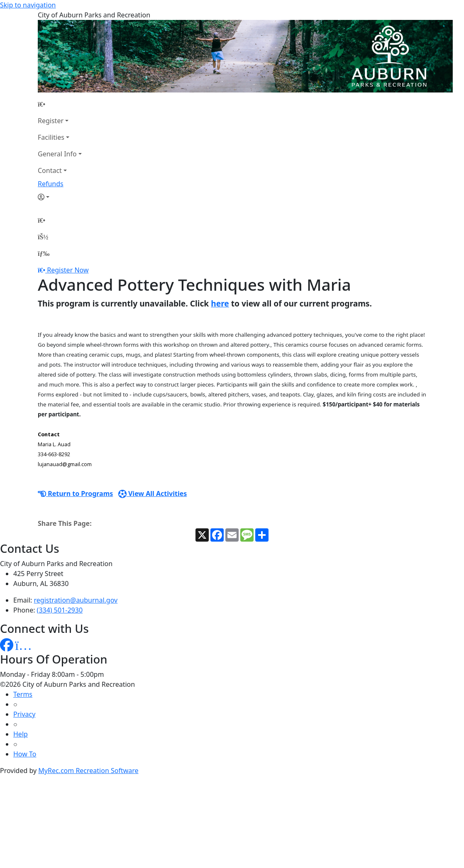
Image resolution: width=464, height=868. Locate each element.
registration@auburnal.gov (76, 600)
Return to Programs (75, 494)
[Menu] (44, 253)
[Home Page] (60, 104)
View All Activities (153, 494)
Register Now (68, 270)
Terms (23, 694)
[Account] (60, 197)
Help (21, 734)
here (220, 303)
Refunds (51, 184)
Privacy (24, 714)
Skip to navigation (28, 5)
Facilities (51, 137)
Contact (50, 170)
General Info (57, 154)
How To (25, 754)
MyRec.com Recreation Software (88, 771)
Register (51, 121)
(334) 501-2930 (60, 610)
